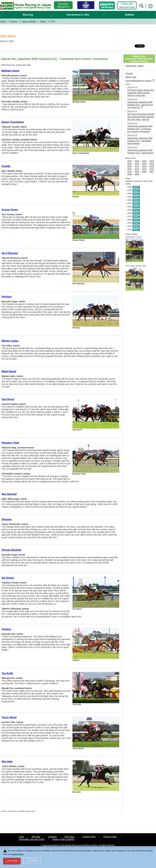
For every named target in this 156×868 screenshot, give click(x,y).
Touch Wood (9, 717)
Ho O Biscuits (10, 253)
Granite (6, 166)
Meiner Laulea (10, 341)
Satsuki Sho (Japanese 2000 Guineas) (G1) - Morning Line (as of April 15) (140, 105)
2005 (137, 174)
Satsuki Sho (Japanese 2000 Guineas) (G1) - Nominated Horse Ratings (140, 141)
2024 (144, 161)
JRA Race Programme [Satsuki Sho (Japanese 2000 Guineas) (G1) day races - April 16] (141, 117)
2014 (130, 169)
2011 (152, 169)
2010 (130, 172)
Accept (12, 861)
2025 (137, 161)
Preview (129, 73)
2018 (130, 166)
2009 (137, 172)
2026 (130, 161)
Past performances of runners (139, 81)
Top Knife (7, 673)
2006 (130, 174)
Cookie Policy (89, 837)
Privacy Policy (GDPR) (63, 839)
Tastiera (6, 629)
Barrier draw (131, 77)
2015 (152, 166)
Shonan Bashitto (12, 550)
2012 (144, 169)
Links (21, 837)
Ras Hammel (9, 494)
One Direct (8, 399)
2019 (152, 164)
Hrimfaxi (7, 297)
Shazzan (7, 519)
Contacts (52, 837)
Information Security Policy (32, 839)
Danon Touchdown (13, 122)
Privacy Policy (110, 837)
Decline (32, 861)
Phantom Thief (10, 443)
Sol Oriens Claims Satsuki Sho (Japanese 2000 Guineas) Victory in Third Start (141, 93)
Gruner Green (10, 210)
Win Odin (7, 762)
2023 (152, 161)
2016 (144, 166)
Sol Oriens (8, 578)
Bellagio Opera (11, 71)
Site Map (36, 837)
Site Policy (69, 837)
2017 (137, 166)
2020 (144, 164)
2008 (144, 172)
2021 (137, 164)
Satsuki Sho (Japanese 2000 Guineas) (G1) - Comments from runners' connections (140, 129)
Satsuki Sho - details (135, 66)
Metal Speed (9, 371)
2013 (137, 169)
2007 (152, 172)
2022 (130, 164)
